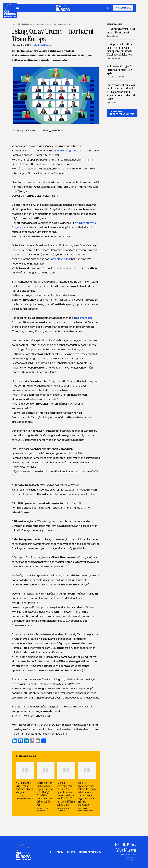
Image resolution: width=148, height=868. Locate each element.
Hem (14, 24)
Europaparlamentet (63, 24)
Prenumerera (123, 8)
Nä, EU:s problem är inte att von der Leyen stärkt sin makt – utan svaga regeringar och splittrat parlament (87, 794)
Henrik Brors (22, 796)
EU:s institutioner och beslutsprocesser (35, 24)
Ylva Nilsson (126, 850)
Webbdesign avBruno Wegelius (131, 859)
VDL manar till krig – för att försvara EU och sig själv (24, 787)
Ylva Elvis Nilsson (42, 45)
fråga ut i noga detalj (67, 151)
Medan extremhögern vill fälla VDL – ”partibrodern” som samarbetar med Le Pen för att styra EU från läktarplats (66, 794)
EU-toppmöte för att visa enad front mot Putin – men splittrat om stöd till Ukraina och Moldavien (120, 49)
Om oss (71, 852)
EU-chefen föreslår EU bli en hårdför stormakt (121, 31)
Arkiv (60, 852)
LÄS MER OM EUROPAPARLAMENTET (122, 113)
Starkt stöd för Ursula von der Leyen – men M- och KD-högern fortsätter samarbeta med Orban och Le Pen (45, 794)
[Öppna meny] (18, 8)
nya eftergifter (84, 318)
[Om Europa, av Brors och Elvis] (10, 10)
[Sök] (108, 8)
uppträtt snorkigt (60, 259)
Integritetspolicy (90, 852)
